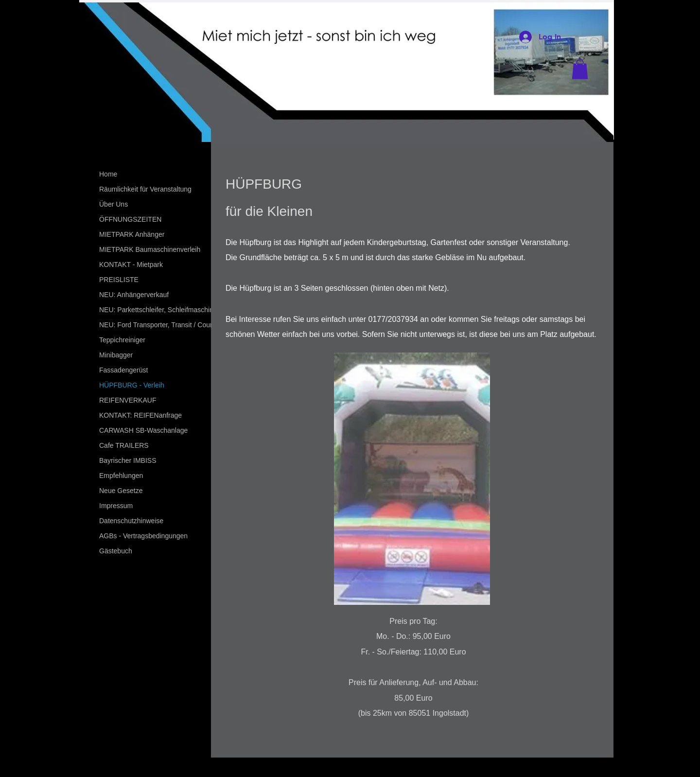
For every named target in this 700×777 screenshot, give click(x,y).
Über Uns (114, 204)
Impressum (116, 506)
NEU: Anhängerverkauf (134, 295)
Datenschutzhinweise (131, 521)
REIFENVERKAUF (128, 400)
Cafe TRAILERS (124, 445)
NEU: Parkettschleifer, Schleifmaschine (158, 310)
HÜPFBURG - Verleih (132, 385)
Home (108, 174)
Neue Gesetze (121, 491)
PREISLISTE (119, 280)
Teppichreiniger (122, 340)
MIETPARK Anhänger (132, 234)
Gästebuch (116, 551)
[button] (580, 69)
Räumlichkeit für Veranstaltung (145, 189)
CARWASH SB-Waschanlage (143, 430)
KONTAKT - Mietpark (131, 265)
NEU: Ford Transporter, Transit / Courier (159, 325)
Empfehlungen (121, 476)
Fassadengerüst (123, 370)
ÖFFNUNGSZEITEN (130, 219)
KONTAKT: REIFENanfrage (140, 415)
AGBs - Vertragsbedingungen (143, 536)
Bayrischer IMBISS (128, 460)
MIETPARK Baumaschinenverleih (150, 249)
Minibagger (116, 355)
